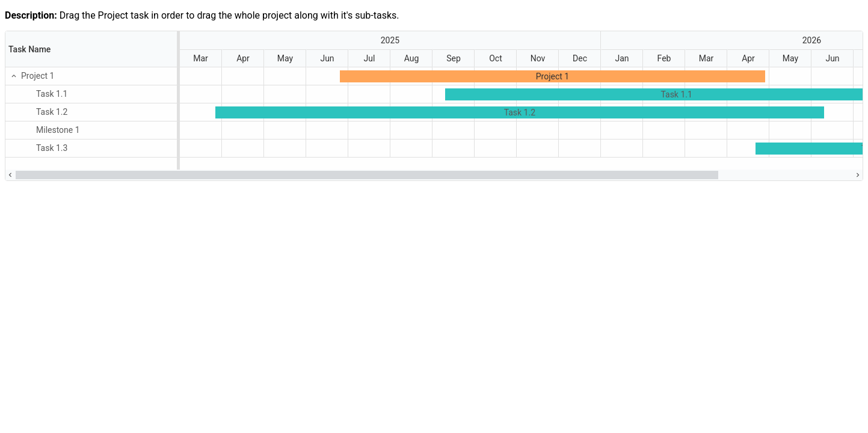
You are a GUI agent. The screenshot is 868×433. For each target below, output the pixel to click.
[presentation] (434, 100)
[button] (13, 76)
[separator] (178, 100)
